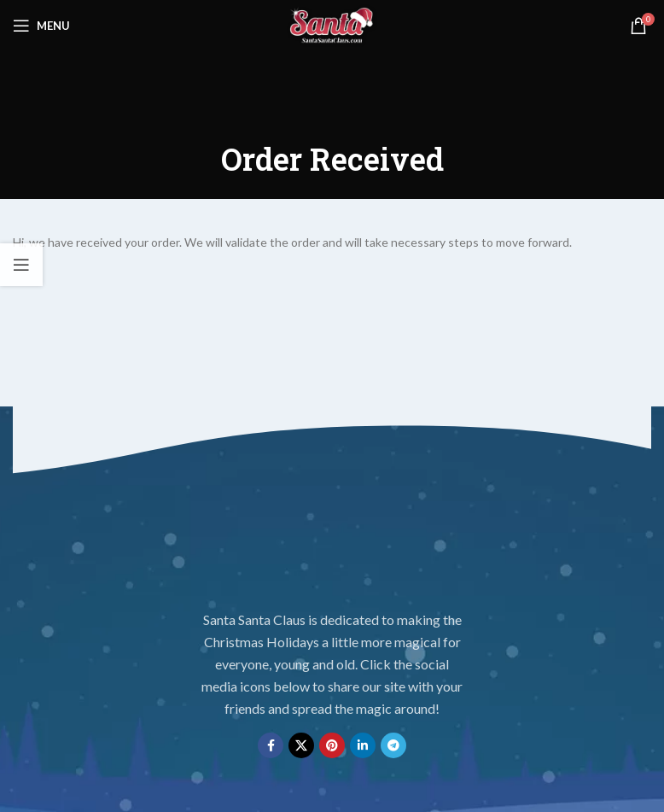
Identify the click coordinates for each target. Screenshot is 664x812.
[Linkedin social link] (363, 745)
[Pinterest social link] (332, 745)
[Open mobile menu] (41, 26)
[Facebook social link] (271, 745)
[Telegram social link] (393, 745)
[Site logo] (332, 24)
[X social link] (301, 745)
